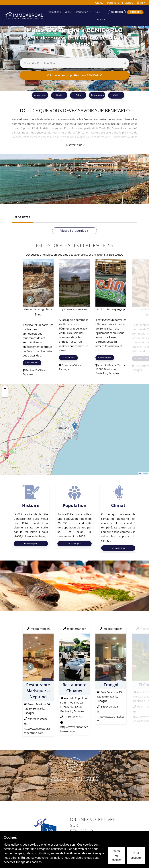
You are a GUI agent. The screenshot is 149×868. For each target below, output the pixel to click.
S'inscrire (135, 12)
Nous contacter (100, 16)
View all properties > (74, 230)
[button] (75, 426)
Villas (69, 12)
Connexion (117, 12)
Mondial (129, 3)
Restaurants (97, 95)
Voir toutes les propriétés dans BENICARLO (74, 75)
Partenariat (114, 3)
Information (82, 12)
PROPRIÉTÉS (22, 217)
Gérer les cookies (116, 856)
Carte (59, 95)
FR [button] (140, 3)
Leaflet (144, 474)
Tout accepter (136, 856)
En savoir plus (74, 145)
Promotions (56, 12)
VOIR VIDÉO (74, 790)
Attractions (40, 95)
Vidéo (116, 95)
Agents (99, 3)
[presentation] (30, 299)
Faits (78, 95)
